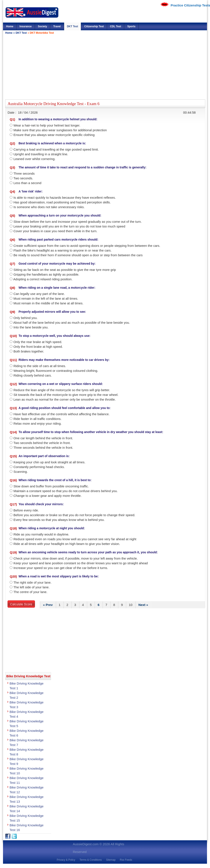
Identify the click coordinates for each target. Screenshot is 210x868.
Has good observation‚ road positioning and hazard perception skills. (62, 202)
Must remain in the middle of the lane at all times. (48, 303)
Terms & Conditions (91, 860)
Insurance (26, 26)
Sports (131, 26)
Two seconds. (23, 178)
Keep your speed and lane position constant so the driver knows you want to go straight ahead (81, 563)
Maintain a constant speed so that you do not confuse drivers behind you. (66, 491)
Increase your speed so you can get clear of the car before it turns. (61, 568)
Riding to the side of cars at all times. (40, 366)
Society (43, 26)
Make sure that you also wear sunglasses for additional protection (60, 130)
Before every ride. (26, 510)
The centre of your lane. (30, 592)
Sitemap (111, 860)
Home (10, 26)
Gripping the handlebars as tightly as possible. (46, 274)
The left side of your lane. (31, 587)
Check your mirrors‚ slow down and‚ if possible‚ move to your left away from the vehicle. (76, 558)
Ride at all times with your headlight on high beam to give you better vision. (67, 544)
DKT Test (73, 26)
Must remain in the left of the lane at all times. (46, 298)
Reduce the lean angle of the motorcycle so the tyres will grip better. (62, 390)
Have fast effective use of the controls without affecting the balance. (62, 414)
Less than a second (27, 183)
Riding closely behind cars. (33, 375)
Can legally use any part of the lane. (39, 294)
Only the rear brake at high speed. (38, 342)
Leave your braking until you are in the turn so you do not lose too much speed (69, 226)
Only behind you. (26, 318)
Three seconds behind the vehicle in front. (43, 448)
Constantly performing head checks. (39, 467)
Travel (57, 26)
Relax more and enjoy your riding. (38, 423)
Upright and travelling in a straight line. (41, 154)
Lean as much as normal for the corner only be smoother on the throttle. (65, 399)
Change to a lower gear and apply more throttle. (48, 496)
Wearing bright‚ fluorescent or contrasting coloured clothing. (56, 371)
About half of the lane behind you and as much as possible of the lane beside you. (72, 323)
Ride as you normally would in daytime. (41, 534)
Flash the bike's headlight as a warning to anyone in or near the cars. (63, 250)
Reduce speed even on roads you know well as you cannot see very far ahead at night (75, 539)
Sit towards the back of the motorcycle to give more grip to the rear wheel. (66, 395)
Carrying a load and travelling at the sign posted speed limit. (56, 149)
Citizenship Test (94, 26)
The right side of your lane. (32, 582)
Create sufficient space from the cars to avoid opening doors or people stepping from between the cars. (87, 246)
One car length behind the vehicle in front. (43, 438)
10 (131, 605)
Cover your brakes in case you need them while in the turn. (55, 231)
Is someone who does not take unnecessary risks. (49, 207)
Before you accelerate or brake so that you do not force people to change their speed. (74, 515)
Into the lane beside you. (31, 327)
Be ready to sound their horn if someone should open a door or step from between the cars (78, 255)
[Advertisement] (83, 66)
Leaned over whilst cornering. (35, 159)
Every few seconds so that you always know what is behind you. (59, 520)
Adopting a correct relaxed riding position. (43, 279)
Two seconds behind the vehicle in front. (42, 443)
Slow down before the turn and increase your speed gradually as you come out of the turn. (78, 222)
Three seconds (24, 173)
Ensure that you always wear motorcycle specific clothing (54, 135)
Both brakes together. (29, 351)
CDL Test (116, 26)
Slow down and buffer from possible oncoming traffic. (51, 486)
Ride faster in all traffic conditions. (38, 419)
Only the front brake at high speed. (38, 347)
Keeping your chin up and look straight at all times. (49, 462)
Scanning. (21, 472)
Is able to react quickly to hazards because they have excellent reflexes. (65, 198)
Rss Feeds (126, 860)
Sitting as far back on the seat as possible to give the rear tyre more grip (65, 270)
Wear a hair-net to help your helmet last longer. (47, 125)
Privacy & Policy (66, 860)
